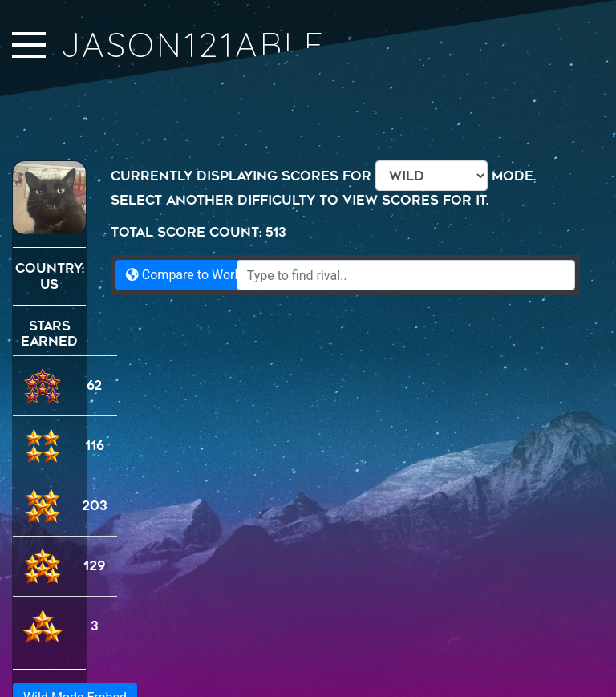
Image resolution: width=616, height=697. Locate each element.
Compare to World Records (211, 275)
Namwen (571, 682)
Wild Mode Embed (75, 637)
